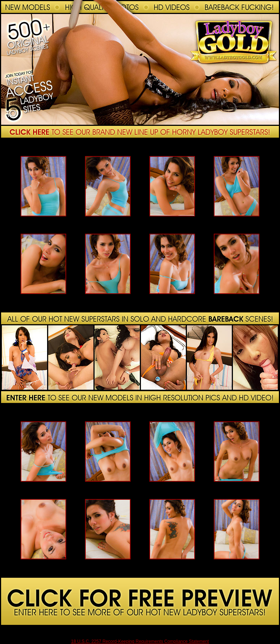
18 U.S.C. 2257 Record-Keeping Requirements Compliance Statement (140, 641)
